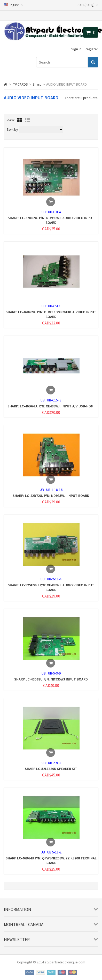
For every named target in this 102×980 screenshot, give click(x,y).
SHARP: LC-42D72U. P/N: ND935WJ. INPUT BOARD (51, 496)
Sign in (76, 49)
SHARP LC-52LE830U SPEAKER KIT (51, 769)
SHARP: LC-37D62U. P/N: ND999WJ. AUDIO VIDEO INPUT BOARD (51, 220)
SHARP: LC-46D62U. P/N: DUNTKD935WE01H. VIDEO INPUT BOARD (51, 314)
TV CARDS (21, 84)
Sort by (12, 129)
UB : (45, 212)
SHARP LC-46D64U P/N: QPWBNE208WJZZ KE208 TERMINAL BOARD (51, 860)
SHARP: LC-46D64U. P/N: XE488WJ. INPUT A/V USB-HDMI (51, 406)
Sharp (37, 84)
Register (91, 49)
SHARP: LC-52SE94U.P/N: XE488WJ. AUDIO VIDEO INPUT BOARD (51, 587)
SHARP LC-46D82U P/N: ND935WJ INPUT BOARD (51, 679)
